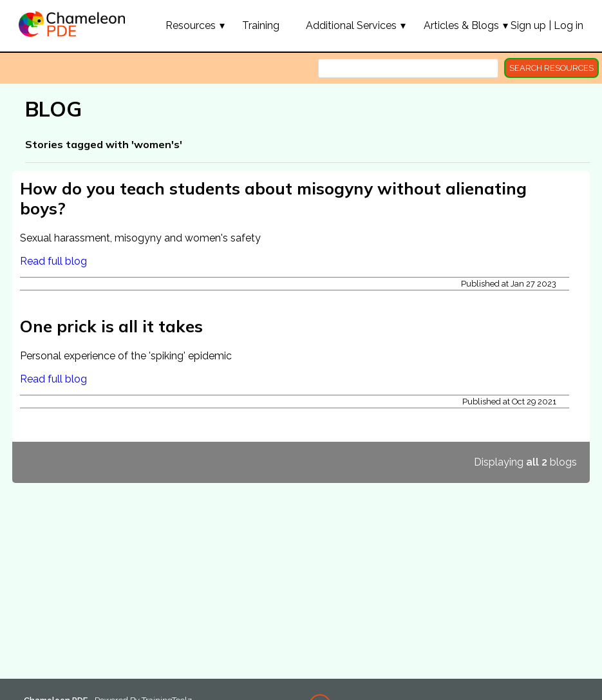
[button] (191, 25)
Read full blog (53, 261)
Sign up (528, 25)
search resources (551, 68)
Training (261, 25)
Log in (569, 25)
